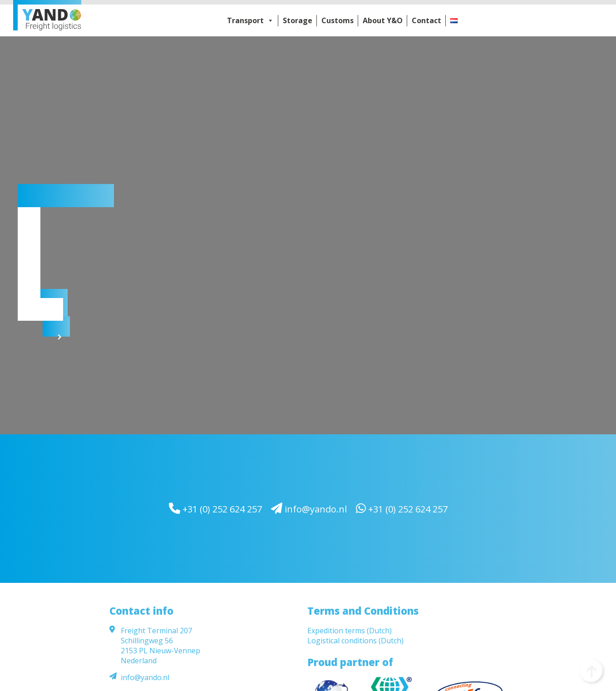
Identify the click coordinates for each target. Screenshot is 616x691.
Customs (338, 20)
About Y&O (383, 20)
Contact (426, 20)
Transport (250, 20)
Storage (298, 20)
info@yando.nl (309, 509)
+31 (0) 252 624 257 (215, 509)
